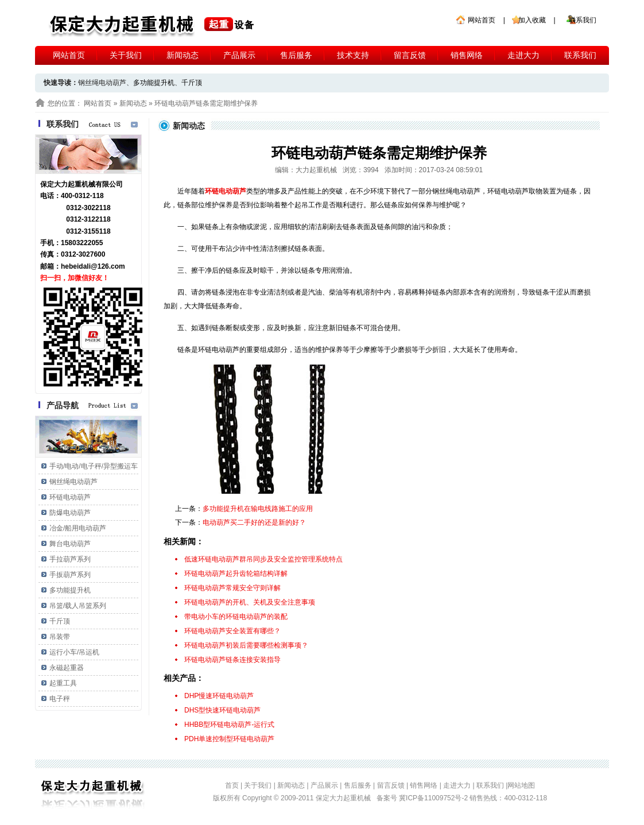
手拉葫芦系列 (70, 559)
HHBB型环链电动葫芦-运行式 (229, 725)
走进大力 (523, 55)
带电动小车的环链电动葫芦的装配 (236, 617)
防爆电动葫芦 (70, 513)
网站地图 (521, 785)
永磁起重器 (67, 668)
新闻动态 (183, 55)
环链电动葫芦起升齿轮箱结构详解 (236, 574)
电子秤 (60, 699)
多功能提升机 (154, 83)
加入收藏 (532, 20)
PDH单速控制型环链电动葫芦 (229, 739)
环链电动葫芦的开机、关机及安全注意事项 (250, 602)
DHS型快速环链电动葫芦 (222, 710)
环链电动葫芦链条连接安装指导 (232, 660)
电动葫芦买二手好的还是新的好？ (254, 522)
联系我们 (583, 20)
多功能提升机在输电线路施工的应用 (258, 509)
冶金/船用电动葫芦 (78, 528)
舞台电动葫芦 (70, 544)
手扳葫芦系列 (70, 575)
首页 (232, 785)
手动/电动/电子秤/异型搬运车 (94, 466)
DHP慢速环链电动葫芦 (219, 696)
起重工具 (63, 683)
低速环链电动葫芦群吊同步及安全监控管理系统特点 (263, 559)
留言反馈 (410, 55)
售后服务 (296, 55)
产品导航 (63, 405)
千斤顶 (192, 83)
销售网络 (467, 55)
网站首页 (482, 20)
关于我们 (126, 55)
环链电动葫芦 (70, 497)
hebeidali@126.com (93, 266)
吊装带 (60, 637)
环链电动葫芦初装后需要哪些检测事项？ (246, 645)
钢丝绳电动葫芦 (73, 482)
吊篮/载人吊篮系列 (78, 606)
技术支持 (353, 55)
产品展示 (239, 55)
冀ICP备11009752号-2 (434, 798)
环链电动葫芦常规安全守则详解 (232, 588)
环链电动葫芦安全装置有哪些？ (232, 631)
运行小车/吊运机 (74, 652)
